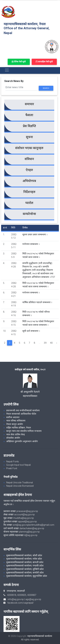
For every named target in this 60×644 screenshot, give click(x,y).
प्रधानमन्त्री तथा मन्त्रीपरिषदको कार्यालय (23, 410)
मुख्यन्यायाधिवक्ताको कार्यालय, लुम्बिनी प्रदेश (25, 569)
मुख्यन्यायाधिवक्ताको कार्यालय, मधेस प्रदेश (24, 559)
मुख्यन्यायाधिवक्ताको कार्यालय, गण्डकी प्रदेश (25, 566)
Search (46, 88)
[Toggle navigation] (7, 70)
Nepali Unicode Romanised (20, 486)
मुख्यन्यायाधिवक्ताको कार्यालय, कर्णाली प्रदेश (25, 573)
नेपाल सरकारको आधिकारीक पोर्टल (21, 414)
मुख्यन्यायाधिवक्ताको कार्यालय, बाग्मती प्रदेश (25, 562)
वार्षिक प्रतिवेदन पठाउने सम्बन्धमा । (37, 302)
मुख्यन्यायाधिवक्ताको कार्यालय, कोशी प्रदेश (24, 555)
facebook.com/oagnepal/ (20, 603)
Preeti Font (12, 468)
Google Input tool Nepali (18, 465)
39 (45, 343)
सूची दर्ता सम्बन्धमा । (31, 331)
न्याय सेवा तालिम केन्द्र (16, 434)
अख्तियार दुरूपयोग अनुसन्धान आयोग (22, 441)
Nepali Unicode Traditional (20, 483)
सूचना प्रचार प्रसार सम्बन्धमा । (35, 234)
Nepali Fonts (13, 462)
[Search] (22, 88)
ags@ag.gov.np (33, 599)
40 (51, 343)
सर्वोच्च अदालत (13, 417)
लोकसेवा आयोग (13, 438)
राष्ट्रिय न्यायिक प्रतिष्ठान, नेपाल (19, 428)
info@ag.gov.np (16, 599)
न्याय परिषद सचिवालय (16, 421)
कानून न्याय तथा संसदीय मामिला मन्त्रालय (24, 431)
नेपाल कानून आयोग (15, 424)
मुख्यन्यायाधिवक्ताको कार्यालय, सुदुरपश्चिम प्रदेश (27, 576)
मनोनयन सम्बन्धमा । (31, 244)
